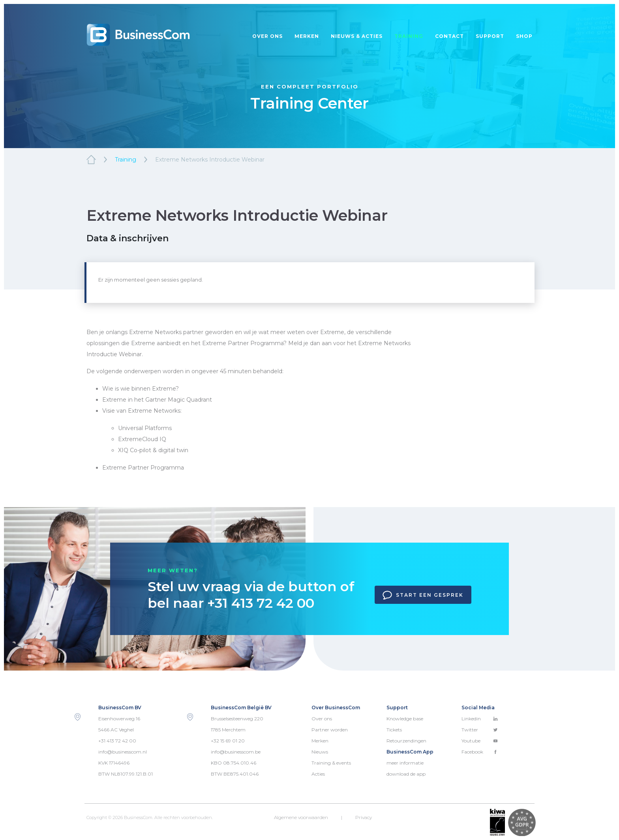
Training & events (331, 763)
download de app (406, 774)
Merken (307, 36)
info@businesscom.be (236, 752)
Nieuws (320, 752)
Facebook (480, 752)
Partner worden (330, 730)
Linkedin (480, 719)
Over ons (267, 36)
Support (490, 36)
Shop (524, 36)
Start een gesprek (423, 595)
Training (409, 36)
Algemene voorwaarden (301, 817)
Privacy (364, 817)
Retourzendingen (406, 741)
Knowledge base (405, 719)
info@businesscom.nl (123, 752)
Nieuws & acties (357, 36)
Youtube (480, 741)
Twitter (480, 730)
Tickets (394, 730)
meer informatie (405, 763)
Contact (449, 36)
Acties (318, 774)
